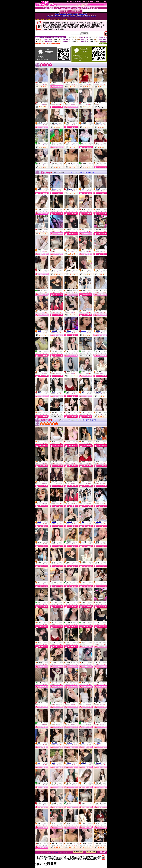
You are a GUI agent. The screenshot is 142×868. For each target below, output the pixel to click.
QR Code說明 (103, 43)
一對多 (61, 83)
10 (82, 172)
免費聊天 (75, 442)
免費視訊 (46, 83)
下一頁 (85, 172)
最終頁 (94, 172)
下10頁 (89, 172)
